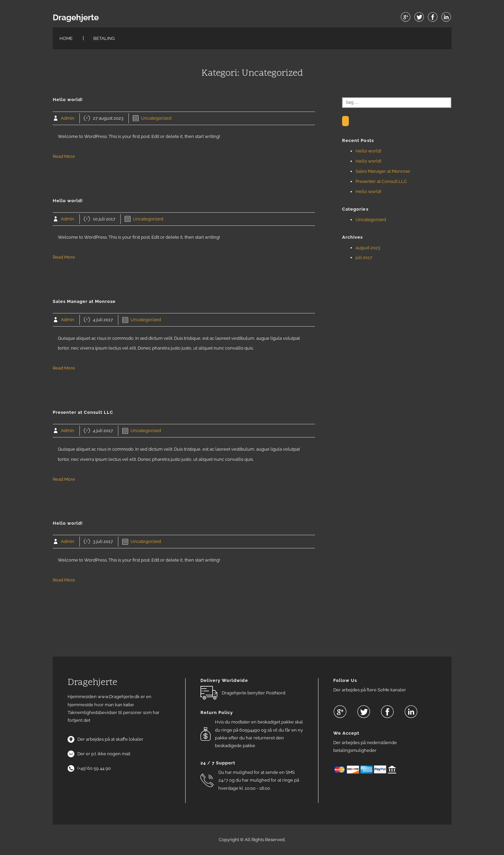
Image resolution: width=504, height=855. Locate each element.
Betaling (104, 38)
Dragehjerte (76, 18)
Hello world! (368, 151)
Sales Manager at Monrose (383, 171)
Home (66, 38)
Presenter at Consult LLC (381, 181)
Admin (68, 118)
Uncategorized (156, 118)
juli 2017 (364, 257)
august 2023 (368, 248)
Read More (64, 156)
